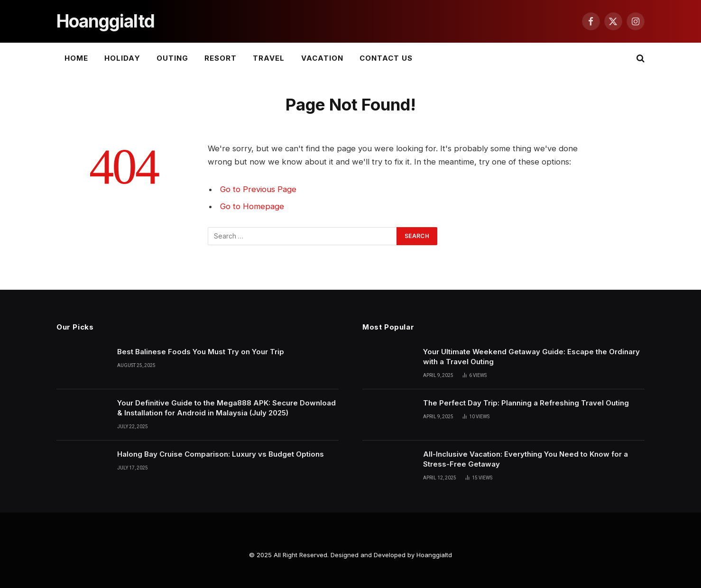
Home (76, 58)
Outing (172, 58)
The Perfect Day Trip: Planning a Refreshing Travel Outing (526, 403)
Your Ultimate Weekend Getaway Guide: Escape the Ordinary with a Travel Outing (531, 357)
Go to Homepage (252, 206)
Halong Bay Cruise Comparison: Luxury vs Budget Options (221, 454)
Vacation (322, 58)
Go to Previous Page (258, 189)
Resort (221, 58)
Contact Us (386, 58)
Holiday (122, 58)
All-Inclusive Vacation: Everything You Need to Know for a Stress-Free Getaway (526, 459)
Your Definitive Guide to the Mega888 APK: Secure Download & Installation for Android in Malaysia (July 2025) (226, 408)
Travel (269, 58)
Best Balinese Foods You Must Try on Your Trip (201, 352)
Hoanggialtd (434, 555)
